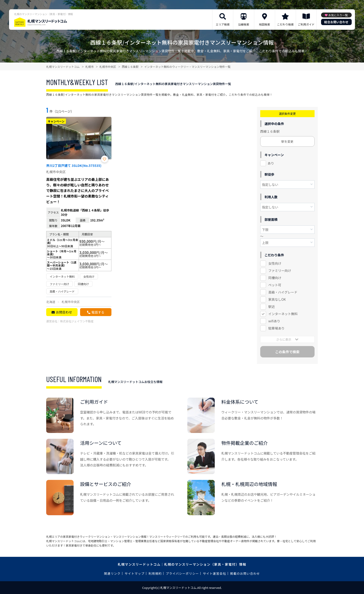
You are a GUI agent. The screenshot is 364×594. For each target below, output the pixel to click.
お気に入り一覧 (338, 15)
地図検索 (264, 24)
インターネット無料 (283, 314)
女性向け (275, 263)
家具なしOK (277, 299)
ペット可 (275, 285)
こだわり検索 (285, 24)
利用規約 (155, 573)
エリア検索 (223, 24)
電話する (98, 312)
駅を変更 (287, 141)
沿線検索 (244, 24)
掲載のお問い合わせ (245, 573)
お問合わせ (64, 312)
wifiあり (274, 321)
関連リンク (112, 573)
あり (271, 163)
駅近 (272, 307)
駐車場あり (276, 328)
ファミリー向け (280, 271)
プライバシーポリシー (182, 573)
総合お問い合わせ (336, 22)
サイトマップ (135, 573)
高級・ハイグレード (283, 292)
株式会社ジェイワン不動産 (77, 321)
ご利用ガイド (306, 24)
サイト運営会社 (214, 573)
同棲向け (275, 278)
